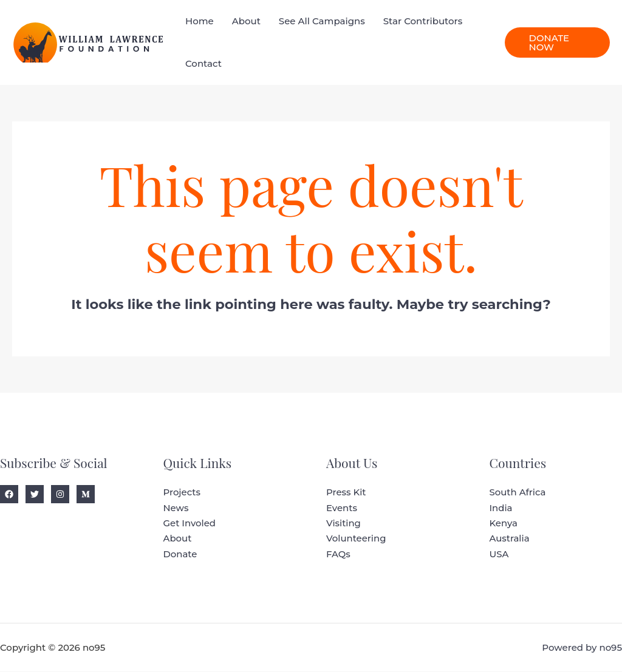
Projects (182, 493)
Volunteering (356, 539)
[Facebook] (9, 494)
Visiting (343, 524)
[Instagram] (60, 494)
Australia (510, 539)
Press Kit (346, 493)
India (501, 508)
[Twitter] (35, 494)
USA (499, 555)
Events (342, 508)
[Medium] (86, 494)
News (176, 508)
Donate (180, 555)
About (178, 539)
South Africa (518, 493)
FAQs (338, 555)
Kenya (504, 524)
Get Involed (190, 524)
